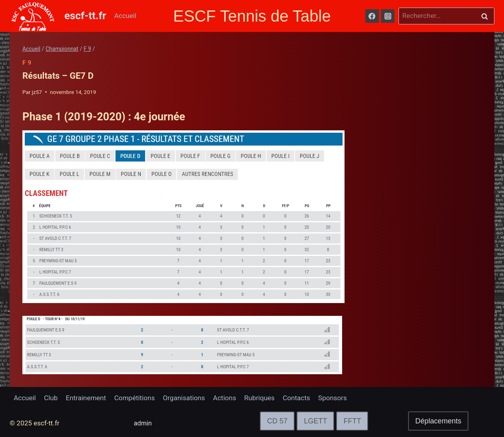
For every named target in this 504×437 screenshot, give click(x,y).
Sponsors (333, 398)
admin (143, 423)
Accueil (126, 16)
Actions (225, 398)
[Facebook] (372, 16)
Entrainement (86, 398)
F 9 (27, 63)
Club (51, 398)
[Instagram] (388, 16)
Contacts (297, 398)
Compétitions (134, 398)
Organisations (184, 398)
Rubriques (259, 398)
